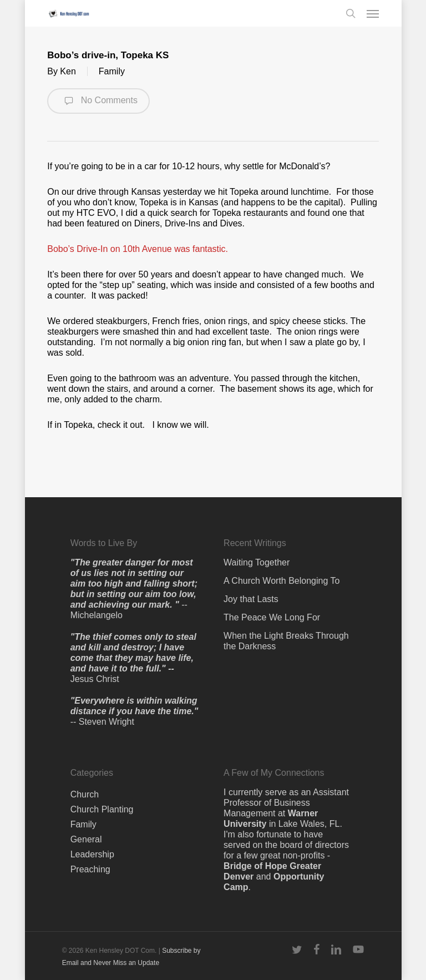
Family (112, 71)
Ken (68, 71)
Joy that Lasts (251, 599)
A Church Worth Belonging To (282, 581)
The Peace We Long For (272, 617)
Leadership (92, 854)
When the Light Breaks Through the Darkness (286, 641)
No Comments (98, 101)
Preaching (90, 869)
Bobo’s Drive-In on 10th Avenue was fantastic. (138, 249)
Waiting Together (257, 562)
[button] (373, 13)
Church (85, 794)
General (86, 839)
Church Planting (102, 809)
